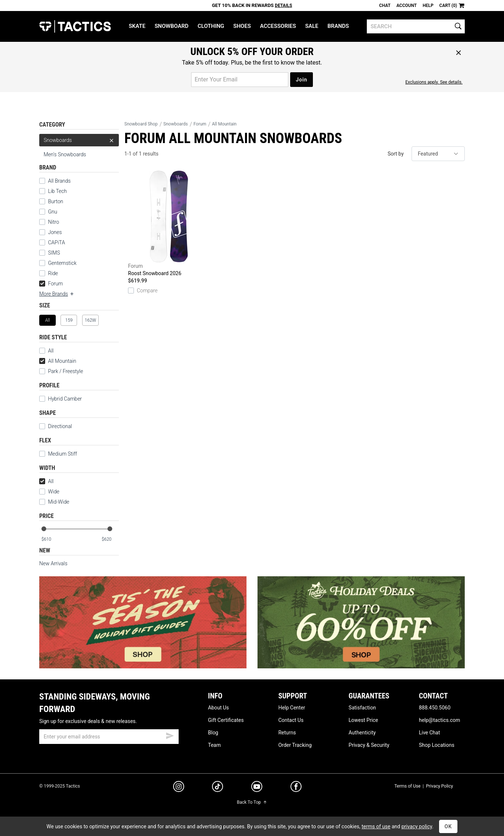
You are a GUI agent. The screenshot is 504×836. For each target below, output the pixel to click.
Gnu (53, 212)
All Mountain (58, 361)
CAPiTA (56, 242)
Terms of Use (407, 786)
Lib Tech (57, 191)
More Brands (57, 294)
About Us (218, 708)
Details (283, 6)
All (46, 351)
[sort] (438, 154)
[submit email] (170, 735)
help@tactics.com (439, 720)
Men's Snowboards (65, 154)
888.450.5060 (435, 708)
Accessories (278, 26)
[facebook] (296, 788)
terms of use (376, 826)
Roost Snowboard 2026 (169, 223)
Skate (137, 26)
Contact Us (291, 720)
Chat (385, 6)
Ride (53, 273)
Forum (51, 284)
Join (301, 80)
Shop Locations (437, 745)
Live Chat (430, 733)
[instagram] (179, 788)
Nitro (54, 222)
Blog (213, 733)
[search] (416, 26)
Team (214, 745)
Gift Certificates (226, 720)
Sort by (396, 154)
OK (448, 826)
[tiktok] (218, 788)
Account (407, 6)
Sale (312, 26)
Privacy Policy (439, 786)
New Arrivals (53, 563)
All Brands (59, 181)
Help (428, 6)
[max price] (110, 539)
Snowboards (79, 140)
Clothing (211, 26)
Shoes (242, 26)
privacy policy (417, 826)
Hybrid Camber (61, 399)
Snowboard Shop (141, 124)
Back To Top (252, 802)
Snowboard (171, 26)
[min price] (50, 539)
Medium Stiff (58, 454)
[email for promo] (240, 80)
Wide (49, 492)
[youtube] (257, 788)
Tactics (75, 26)
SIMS (54, 253)
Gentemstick (62, 263)
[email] (109, 737)
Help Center (292, 708)
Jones (55, 232)
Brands (338, 26)
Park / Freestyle (61, 371)
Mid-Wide (54, 502)
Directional (56, 426)
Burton (56, 201)
